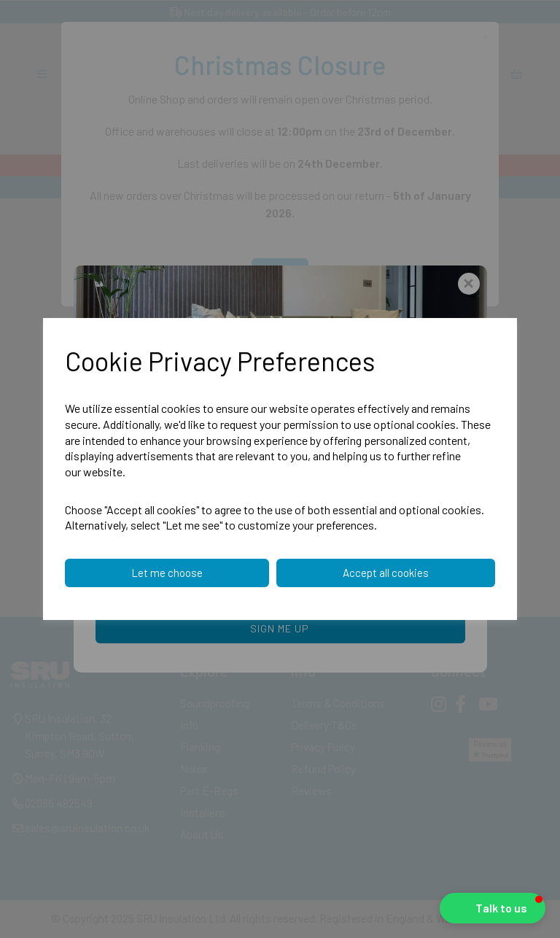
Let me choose (167, 573)
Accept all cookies (386, 573)
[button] (493, 908)
